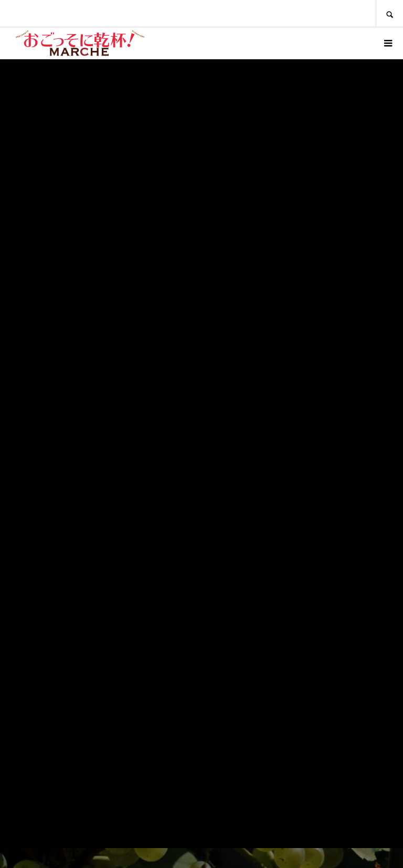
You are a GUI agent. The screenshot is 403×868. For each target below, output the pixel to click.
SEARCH (389, 13)
